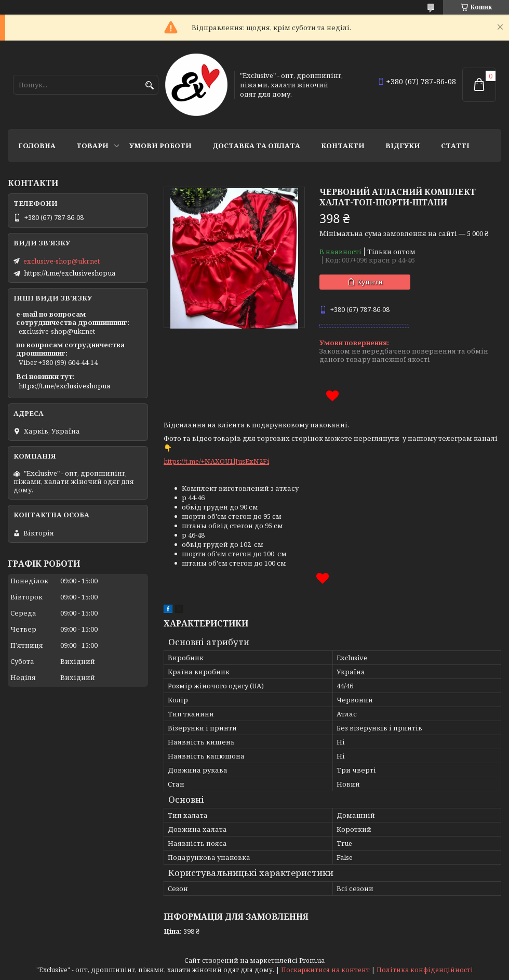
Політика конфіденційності (425, 970)
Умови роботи (160, 146)
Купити (370, 282)
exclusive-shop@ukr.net (62, 261)
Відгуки (403, 146)
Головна (37, 146)
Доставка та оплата (256, 146)
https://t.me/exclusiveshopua (70, 273)
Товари (92, 146)
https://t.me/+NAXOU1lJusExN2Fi (216, 461)
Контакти (343, 146)
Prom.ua (312, 961)
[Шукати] (149, 86)
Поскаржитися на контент (325, 970)
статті (455, 146)
